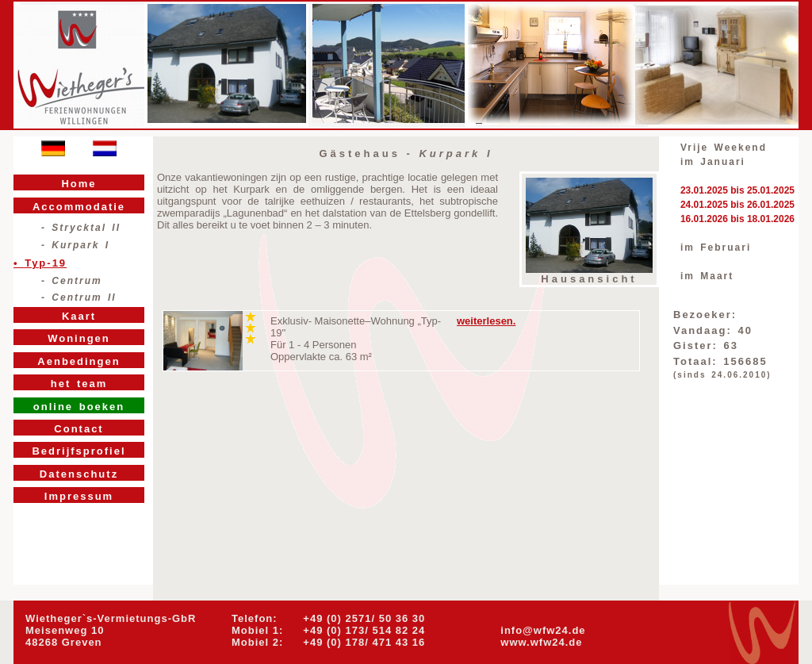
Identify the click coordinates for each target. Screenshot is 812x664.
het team (79, 384)
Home (79, 184)
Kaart (79, 316)
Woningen (79, 338)
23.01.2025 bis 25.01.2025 (737, 190)
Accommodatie (79, 207)
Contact (79, 429)
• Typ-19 (40, 263)
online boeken (79, 407)
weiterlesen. (486, 321)
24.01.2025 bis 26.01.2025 (737, 205)
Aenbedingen (79, 361)
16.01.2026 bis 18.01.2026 (737, 219)
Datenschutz (79, 474)
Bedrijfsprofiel (79, 451)
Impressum (79, 496)
